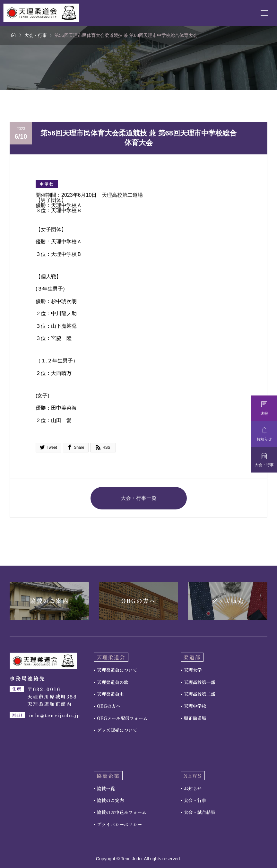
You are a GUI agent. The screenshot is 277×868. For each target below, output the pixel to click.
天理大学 (193, 670)
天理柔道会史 (110, 694)
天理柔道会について (117, 670)
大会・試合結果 (200, 812)
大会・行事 (195, 800)
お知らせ (193, 788)
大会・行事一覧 (139, 498)
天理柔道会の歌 (113, 682)
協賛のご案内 (110, 800)
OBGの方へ (109, 706)
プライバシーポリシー (119, 824)
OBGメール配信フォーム (122, 718)
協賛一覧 (106, 788)
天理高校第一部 (200, 682)
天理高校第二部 (200, 694)
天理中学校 (195, 706)
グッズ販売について (117, 730)
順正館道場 (195, 718)
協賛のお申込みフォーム (122, 812)
